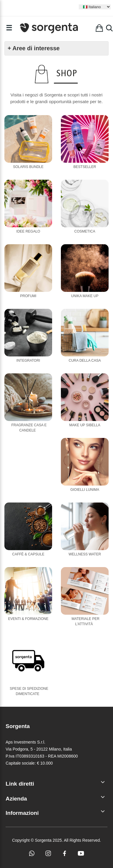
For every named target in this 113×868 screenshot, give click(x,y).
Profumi (28, 296)
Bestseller (85, 167)
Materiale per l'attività (85, 621)
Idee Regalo (28, 231)
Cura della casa (85, 361)
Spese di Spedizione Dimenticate (29, 691)
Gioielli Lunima (85, 490)
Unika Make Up (85, 296)
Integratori (28, 361)
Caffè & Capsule (28, 554)
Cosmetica (85, 231)
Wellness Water (85, 554)
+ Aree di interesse (34, 48)
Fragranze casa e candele (29, 428)
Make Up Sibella (85, 425)
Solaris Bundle (28, 167)
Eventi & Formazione (28, 619)
